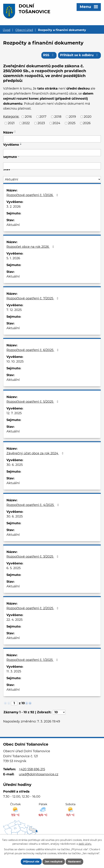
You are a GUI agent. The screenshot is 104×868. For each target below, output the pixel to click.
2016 (28, 117)
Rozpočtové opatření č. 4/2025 (33, 505)
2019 (72, 117)
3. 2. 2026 (14, 207)
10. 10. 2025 (15, 361)
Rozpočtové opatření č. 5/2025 (33, 402)
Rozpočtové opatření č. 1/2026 (33, 195)
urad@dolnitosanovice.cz (39, 774)
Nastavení (74, 862)
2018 (58, 117)
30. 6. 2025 (15, 465)
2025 (72, 123)
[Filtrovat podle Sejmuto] (52, 166)
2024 (56, 123)
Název (8, 132)
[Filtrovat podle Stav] (52, 180)
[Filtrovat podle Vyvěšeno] (52, 153)
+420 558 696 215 (32, 769)
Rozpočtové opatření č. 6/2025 (33, 350)
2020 (88, 117)
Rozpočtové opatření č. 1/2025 (33, 660)
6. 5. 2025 (14, 568)
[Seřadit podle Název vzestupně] (15, 131)
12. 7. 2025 (14, 413)
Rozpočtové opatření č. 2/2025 (33, 608)
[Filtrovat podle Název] (52, 139)
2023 (41, 123)
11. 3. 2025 (14, 671)
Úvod (7, 30)
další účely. (85, 844)
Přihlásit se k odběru (80, 55)
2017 (43, 117)
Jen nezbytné (54, 862)
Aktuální (13, 225)
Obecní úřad (24, 30)
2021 (11, 123)
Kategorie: (11, 117)
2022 (26, 123)
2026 (87, 123)
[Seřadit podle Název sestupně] (15, 132)
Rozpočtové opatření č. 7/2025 (33, 298)
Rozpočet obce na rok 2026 (31, 247)
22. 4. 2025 (14, 620)
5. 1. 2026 (13, 258)
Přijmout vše (31, 862)
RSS (49, 55)
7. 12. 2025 (14, 310)
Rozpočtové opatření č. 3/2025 (33, 557)
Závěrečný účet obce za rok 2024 (36, 453)
